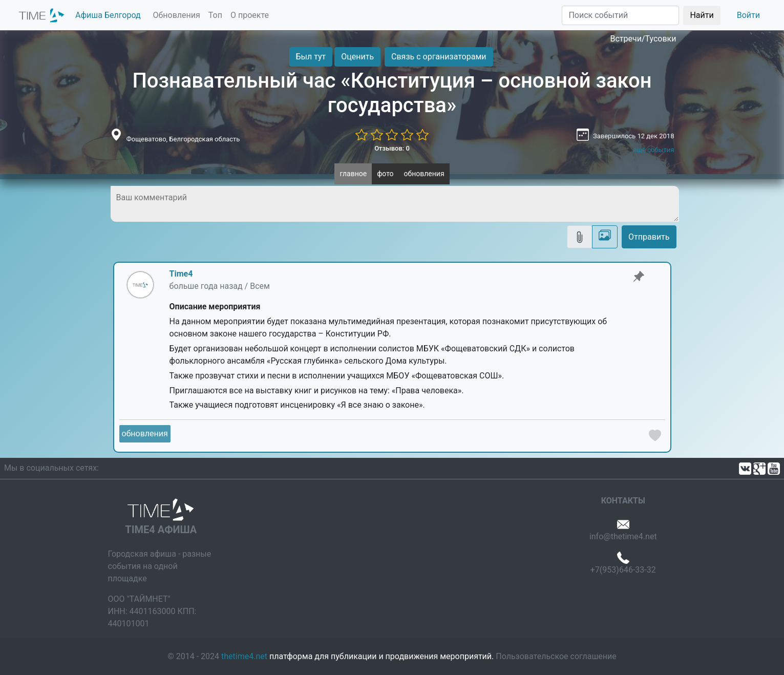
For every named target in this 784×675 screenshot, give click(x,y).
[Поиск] (620, 15)
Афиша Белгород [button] (108, 15)
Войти (748, 15)
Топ (215, 15)
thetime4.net (244, 656)
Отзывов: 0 (392, 148)
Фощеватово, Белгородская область (183, 139)
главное (353, 174)
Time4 (181, 274)
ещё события (653, 150)
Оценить (357, 57)
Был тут (311, 57)
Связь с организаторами (439, 57)
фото (385, 174)
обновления (424, 174)
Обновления (177, 15)
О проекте (250, 15)
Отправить (649, 237)
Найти (702, 15)
